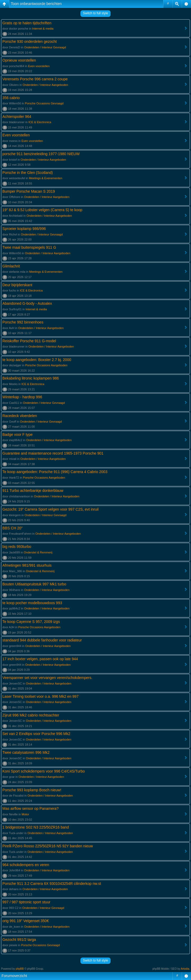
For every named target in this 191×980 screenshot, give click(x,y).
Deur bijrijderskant (17, 285)
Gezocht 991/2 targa (19, 940)
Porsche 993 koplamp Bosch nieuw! (32, 790)
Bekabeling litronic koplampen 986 (31, 378)
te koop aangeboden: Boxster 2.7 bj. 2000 (37, 360)
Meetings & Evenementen (46, 178)
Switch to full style (95, 13)
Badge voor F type (17, 434)
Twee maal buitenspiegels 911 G (29, 247)
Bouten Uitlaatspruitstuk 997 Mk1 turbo (34, 584)
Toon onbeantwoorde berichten (36, 4)
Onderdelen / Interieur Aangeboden (45, 85)
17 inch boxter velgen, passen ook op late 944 (40, 659)
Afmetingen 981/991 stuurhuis (27, 565)
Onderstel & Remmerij (38, 552)
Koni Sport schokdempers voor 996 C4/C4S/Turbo (44, 771)
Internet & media (43, 29)
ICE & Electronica (40, 122)
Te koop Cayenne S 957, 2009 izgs (31, 622)
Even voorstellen (39, 66)
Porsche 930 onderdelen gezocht (29, 41)
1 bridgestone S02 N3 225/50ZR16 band (36, 827)
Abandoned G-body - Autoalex (27, 303)
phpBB (20, 969)
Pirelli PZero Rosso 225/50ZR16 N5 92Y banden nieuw (48, 846)
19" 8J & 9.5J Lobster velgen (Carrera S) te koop (42, 210)
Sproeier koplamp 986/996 (24, 229)
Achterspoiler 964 (17, 117)
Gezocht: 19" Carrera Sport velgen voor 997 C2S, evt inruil (51, 509)
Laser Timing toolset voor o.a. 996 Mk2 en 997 (40, 696)
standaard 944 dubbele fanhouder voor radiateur (42, 640)
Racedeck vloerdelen (20, 416)
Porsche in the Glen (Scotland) (28, 173)
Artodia (185, 969)
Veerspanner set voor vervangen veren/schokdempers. (47, 678)
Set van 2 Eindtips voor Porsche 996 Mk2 (36, 734)
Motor (25, 814)
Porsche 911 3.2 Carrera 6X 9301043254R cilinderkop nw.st (52, 884)
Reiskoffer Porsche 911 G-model (29, 341)
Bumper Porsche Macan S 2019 (29, 191)
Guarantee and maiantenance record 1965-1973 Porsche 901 (53, 453)
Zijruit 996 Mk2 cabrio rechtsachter (31, 715)
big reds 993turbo (17, 547)
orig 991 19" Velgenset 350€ (26, 921)
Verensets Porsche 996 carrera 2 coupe (35, 79)
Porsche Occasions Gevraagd (44, 103)
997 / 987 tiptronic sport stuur (26, 902)
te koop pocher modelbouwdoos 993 (32, 603)
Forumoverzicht (14, 976)
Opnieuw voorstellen (19, 60)
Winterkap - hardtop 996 (22, 397)
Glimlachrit (11, 266)
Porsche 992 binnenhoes (23, 322)
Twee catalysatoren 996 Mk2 (26, 752)
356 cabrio (11, 98)
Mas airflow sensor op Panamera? (30, 808)
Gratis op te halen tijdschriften (27, 23)
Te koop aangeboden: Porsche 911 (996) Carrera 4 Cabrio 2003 (55, 472)
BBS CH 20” (12, 528)
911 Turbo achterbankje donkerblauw (33, 491)
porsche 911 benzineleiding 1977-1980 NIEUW (41, 154)
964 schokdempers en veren (26, 865)
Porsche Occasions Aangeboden (46, 365)
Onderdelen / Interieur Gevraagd (45, 47)
